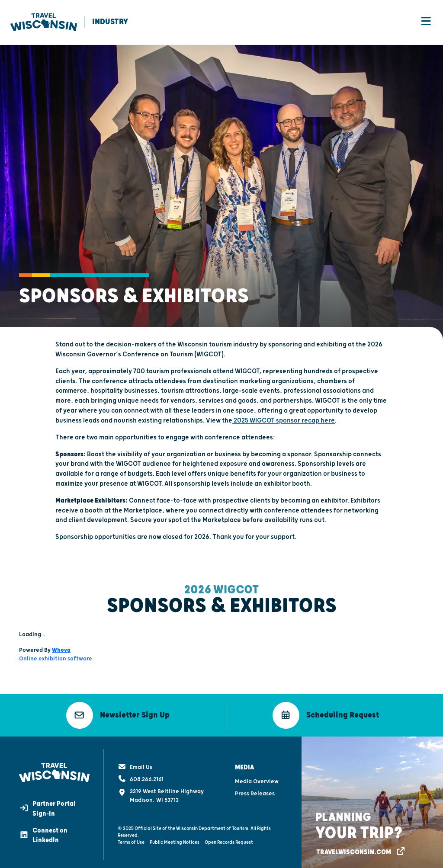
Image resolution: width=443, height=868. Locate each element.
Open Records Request (229, 841)
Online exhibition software (56, 659)
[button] (118, 716)
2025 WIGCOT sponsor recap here (284, 421)
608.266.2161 (141, 778)
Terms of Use (131, 841)
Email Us (135, 766)
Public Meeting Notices (175, 841)
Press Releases (255, 792)
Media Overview (257, 780)
